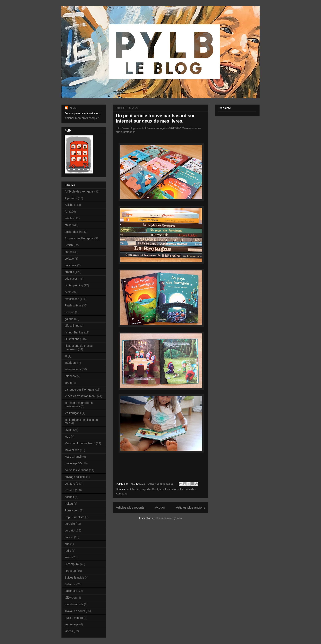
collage (69, 259)
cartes (69, 252)
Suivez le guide (74, 578)
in (66, 356)
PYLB (73, 108)
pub (67, 544)
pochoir (69, 497)
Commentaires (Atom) (169, 518)
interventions (73, 369)
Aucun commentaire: (161, 484)
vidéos (69, 631)
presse (69, 537)
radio (68, 551)
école (68, 292)
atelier (69, 225)
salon (68, 557)
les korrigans (73, 413)
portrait (69, 530)
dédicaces (71, 279)
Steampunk (72, 564)
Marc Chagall (73, 457)
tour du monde (74, 604)
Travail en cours (75, 611)
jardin (68, 383)
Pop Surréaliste (75, 517)
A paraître (71, 198)
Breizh (69, 245)
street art (70, 571)
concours (71, 265)
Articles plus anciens (191, 507)
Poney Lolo (72, 510)
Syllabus (70, 584)
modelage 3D (73, 463)
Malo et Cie (72, 450)
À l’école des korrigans (79, 191)
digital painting (74, 285)
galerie (69, 319)
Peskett (70, 490)
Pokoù (69, 504)
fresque (70, 312)
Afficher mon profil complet (82, 118)
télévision (71, 598)
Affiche (69, 205)
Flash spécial (73, 305)
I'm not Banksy (74, 332)
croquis (69, 272)
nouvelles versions (76, 470)
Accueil (160, 507)
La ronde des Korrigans (80, 390)
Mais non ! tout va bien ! (80, 443)
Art (67, 212)
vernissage (72, 624)
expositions (72, 299)
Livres (68, 430)
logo (67, 437)
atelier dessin (73, 232)
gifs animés (72, 326)
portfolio (70, 524)
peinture (70, 484)
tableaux (70, 591)
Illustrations (172, 489)
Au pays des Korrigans (150, 489)
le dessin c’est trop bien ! (80, 396)
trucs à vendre (74, 618)
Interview (70, 376)
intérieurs (71, 363)
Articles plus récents (130, 507)
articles (131, 489)
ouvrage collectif (75, 477)
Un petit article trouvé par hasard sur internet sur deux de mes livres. (155, 118)
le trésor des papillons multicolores (79, 405)
